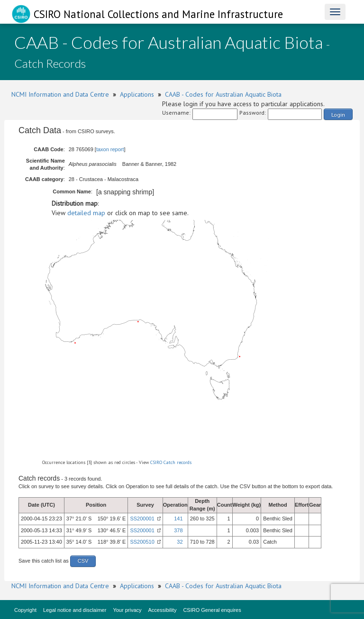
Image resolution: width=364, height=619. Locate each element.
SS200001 (142, 519)
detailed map (86, 213)
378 (178, 530)
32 (180, 542)
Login (338, 114)
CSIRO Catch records (171, 462)
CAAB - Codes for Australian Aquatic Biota (223, 94)
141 (178, 519)
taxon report (110, 149)
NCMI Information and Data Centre (60, 94)
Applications (137, 94)
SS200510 (142, 542)
